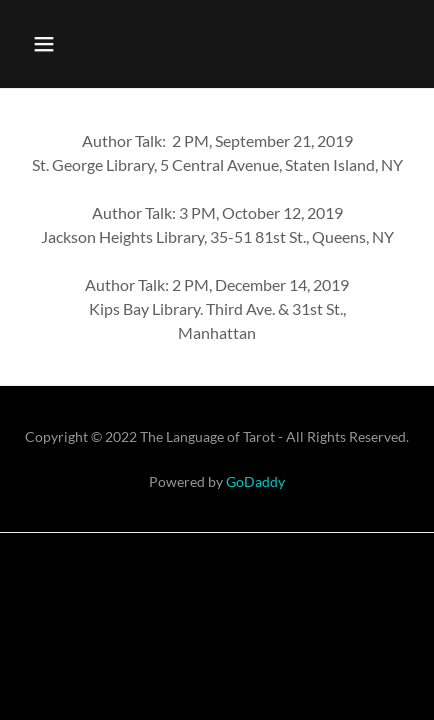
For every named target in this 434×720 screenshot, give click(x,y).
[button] (44, 44)
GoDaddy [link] (255, 481)
